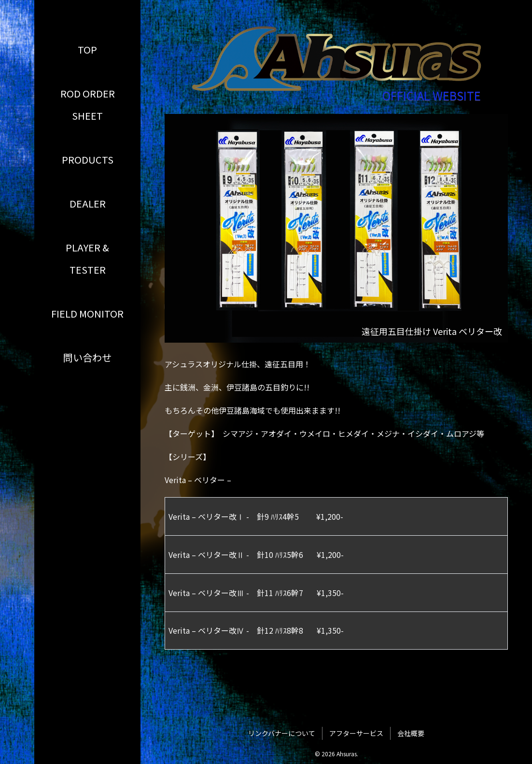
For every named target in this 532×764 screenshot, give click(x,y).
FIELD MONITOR (87, 313)
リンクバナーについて (282, 733)
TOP (87, 49)
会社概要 (411, 733)
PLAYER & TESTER (87, 258)
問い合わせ (87, 357)
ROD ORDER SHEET (88, 104)
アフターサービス (356, 733)
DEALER (88, 203)
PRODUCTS (88, 160)
